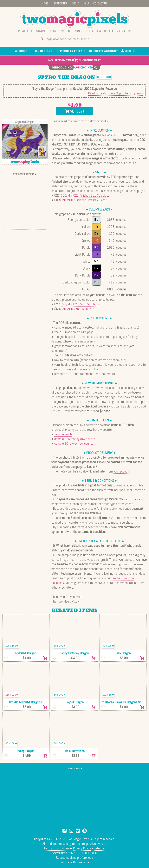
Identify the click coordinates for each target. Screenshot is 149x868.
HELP (86, 3)
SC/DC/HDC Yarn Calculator (77, 309)
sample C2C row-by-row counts (75, 439)
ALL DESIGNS (42, 51)
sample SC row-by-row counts (74, 443)
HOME (45, 3)
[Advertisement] (25, 201)
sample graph (63, 434)
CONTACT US (100, 3)
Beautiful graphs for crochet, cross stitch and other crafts (75, 31)
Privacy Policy (82, 848)
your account (122, 471)
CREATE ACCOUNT (103, 51)
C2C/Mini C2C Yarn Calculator (80, 304)
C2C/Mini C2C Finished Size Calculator (86, 195)
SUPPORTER (60, 3)
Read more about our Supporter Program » (116, 93)
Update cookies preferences (75, 857)
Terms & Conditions (56, 848)
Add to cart (75, 111)
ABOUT (76, 3)
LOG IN (128, 51)
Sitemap (100, 848)
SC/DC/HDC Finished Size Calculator (83, 200)
